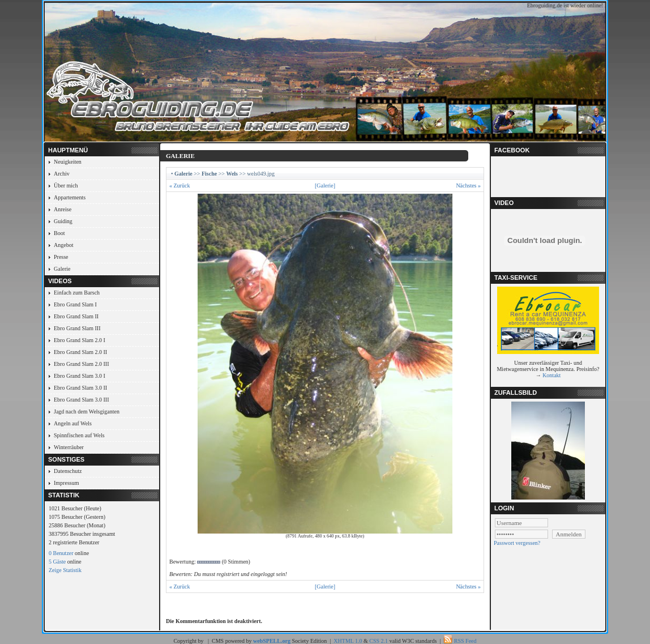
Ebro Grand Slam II (76, 316)
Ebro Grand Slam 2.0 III (81, 364)
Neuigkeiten (68, 162)
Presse (61, 257)
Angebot (63, 245)
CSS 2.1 (379, 641)
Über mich (66, 185)
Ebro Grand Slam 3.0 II (80, 388)
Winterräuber (69, 447)
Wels (232, 174)
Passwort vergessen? (517, 543)
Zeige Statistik (65, 570)
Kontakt (551, 375)
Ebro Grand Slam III (77, 328)
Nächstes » (468, 185)
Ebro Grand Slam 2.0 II (80, 352)
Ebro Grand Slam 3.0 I (80, 376)
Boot (59, 233)
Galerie (62, 269)
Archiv (62, 174)
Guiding (63, 221)
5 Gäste (57, 562)
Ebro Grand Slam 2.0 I (80, 340)
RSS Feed (465, 641)
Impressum (66, 483)
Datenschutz (68, 471)
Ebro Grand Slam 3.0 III (81, 400)
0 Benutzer (61, 553)
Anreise (63, 209)
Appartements (70, 197)
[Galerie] (325, 185)
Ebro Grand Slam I (75, 304)
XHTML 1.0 (348, 641)
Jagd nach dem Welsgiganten (87, 411)
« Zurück (179, 185)
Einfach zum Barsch (77, 293)
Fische (209, 174)
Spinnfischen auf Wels (79, 435)
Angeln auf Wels (73, 423)
